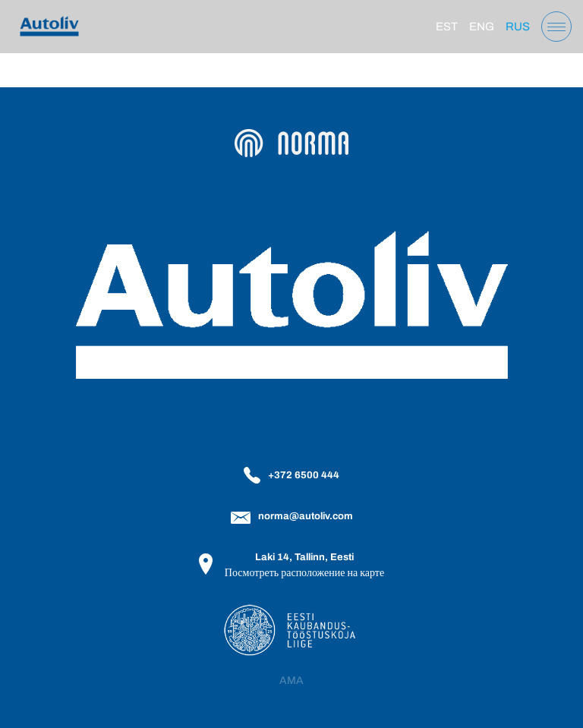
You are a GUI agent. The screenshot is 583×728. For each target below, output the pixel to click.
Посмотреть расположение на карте (304, 573)
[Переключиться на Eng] (482, 27)
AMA (291, 681)
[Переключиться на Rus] (518, 27)
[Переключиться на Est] (447, 27)
